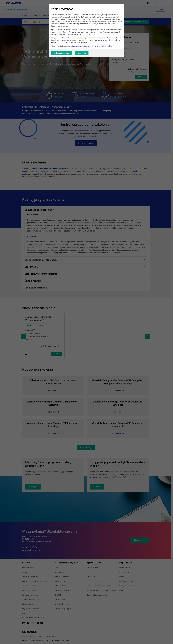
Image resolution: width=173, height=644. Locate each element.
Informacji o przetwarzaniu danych (85, 46)
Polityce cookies (106, 46)
